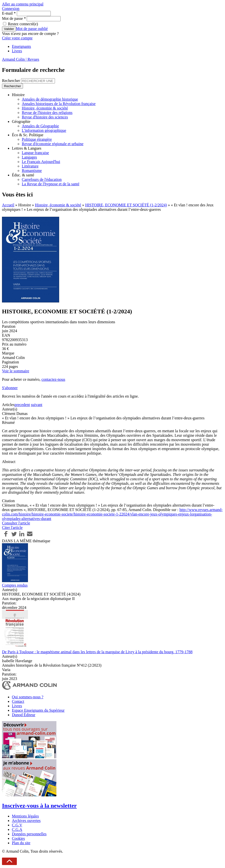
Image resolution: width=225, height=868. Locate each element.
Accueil (8, 205)
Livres (17, 51)
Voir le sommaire (16, 371)
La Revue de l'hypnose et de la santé (51, 184)
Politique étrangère (37, 139)
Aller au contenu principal (23, 4)
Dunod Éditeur (24, 715)
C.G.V (17, 825)
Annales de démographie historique (50, 99)
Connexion (11, 9)
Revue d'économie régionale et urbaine (53, 144)
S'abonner (10, 388)
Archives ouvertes (26, 821)
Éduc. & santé (23, 175)
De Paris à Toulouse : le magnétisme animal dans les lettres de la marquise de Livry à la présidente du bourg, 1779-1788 (97, 652)
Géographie (21, 122)
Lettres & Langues (27, 148)
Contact (18, 701)
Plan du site (21, 843)
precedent (22, 405)
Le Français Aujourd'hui (41, 162)
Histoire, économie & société (45, 108)
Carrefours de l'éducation (42, 179)
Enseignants (21, 46)
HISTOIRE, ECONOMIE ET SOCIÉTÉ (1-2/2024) (126, 205)
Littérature (30, 166)
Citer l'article (12, 528)
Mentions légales (25, 816)
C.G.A (17, 829)
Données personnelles (29, 834)
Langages (29, 157)
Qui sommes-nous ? (28, 697)
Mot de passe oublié (32, 29)
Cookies (18, 838)
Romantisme (32, 171)
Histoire (18, 95)
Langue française (35, 153)
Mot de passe (14, 18)
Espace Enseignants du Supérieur (38, 710)
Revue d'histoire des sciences (45, 117)
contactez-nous (53, 379)
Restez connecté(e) (23, 24)
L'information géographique (44, 130)
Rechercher (12, 81)
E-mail (9, 13)
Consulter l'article (16, 523)
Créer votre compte (17, 38)
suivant (37, 405)
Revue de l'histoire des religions (47, 113)
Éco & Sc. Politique (28, 135)
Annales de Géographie (40, 126)
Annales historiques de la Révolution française (59, 104)
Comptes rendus (15, 585)
